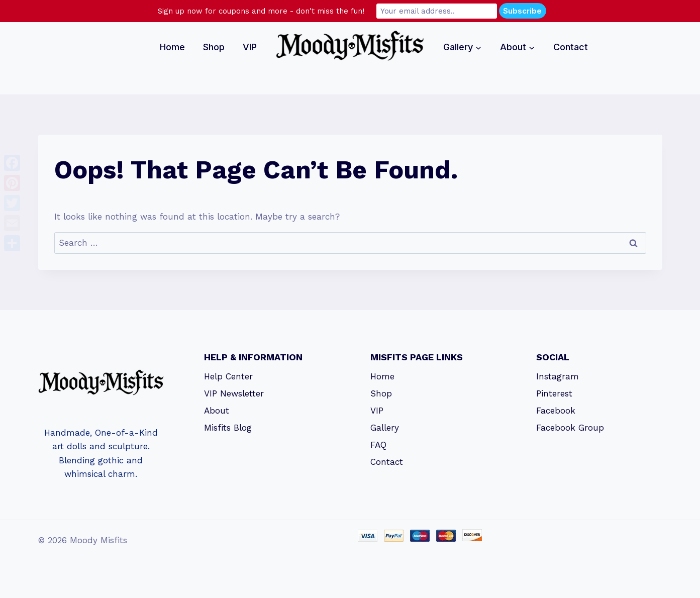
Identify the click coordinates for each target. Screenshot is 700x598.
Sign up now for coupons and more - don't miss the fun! (261, 11)
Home (172, 47)
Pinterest (554, 393)
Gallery (385, 428)
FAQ (378, 445)
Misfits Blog (228, 428)
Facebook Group (570, 428)
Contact (571, 47)
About (217, 411)
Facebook (556, 411)
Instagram (558, 376)
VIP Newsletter (234, 393)
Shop (214, 47)
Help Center (228, 376)
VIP (250, 47)
